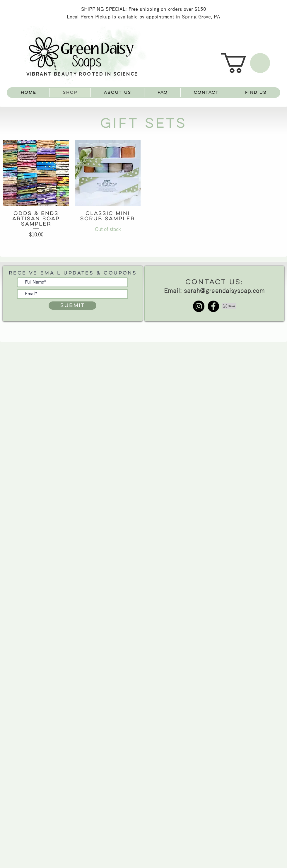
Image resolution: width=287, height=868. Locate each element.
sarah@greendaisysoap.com (224, 291)
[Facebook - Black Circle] (213, 306)
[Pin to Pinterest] (229, 306)
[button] (246, 63)
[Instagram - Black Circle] (199, 306)
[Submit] (72, 306)
